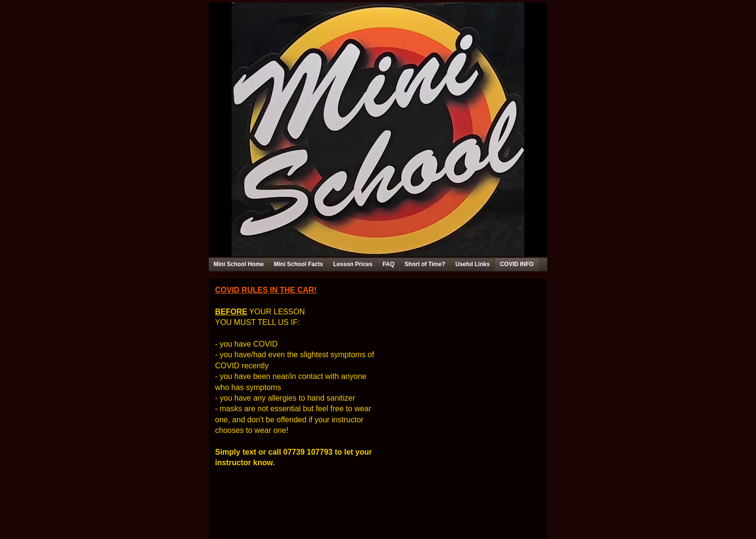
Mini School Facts (298, 264)
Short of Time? (425, 264)
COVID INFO (517, 264)
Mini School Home (239, 264)
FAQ (388, 264)
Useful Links (473, 264)
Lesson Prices (353, 264)
